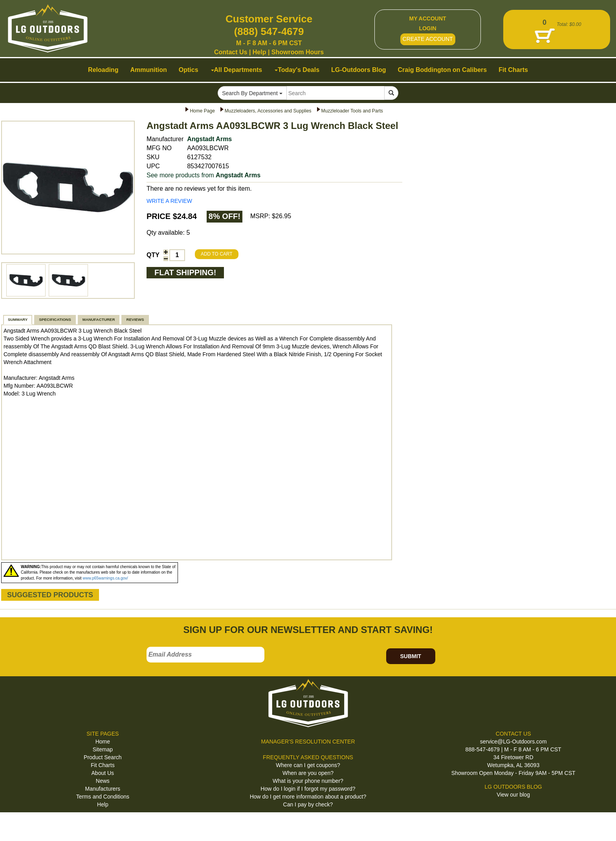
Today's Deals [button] (297, 70)
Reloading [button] (103, 70)
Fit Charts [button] (513, 70)
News (103, 781)
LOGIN (427, 28)
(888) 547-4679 (269, 31)
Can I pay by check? (308, 804)
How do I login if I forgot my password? (308, 789)
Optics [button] (189, 70)
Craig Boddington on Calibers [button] (443, 70)
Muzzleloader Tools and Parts (352, 111)
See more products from (203, 175)
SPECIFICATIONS (55, 319)
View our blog (513, 795)
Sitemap (103, 749)
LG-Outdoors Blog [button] (359, 70)
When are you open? (308, 773)
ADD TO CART (217, 254)
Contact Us (231, 52)
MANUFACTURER (99, 319)
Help (259, 52)
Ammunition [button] (148, 70)
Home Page (202, 111)
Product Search (103, 757)
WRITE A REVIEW (169, 201)
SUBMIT (411, 656)
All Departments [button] (237, 70)
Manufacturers (103, 789)
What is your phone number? (308, 781)
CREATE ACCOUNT (428, 39)
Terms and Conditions (103, 797)
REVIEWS (135, 319)
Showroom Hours (298, 52)
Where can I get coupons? (308, 765)
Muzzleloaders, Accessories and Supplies (268, 111)
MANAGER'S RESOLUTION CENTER (308, 742)
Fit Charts (103, 765)
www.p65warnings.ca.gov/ (105, 578)
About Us (103, 773)
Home (103, 742)
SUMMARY (18, 319)
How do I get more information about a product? (308, 797)
